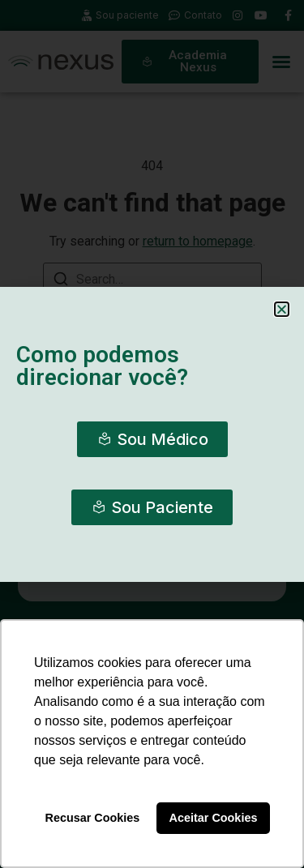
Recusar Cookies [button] (93, 818)
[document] (152, 434)
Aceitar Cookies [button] (214, 818)
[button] (282, 309)
